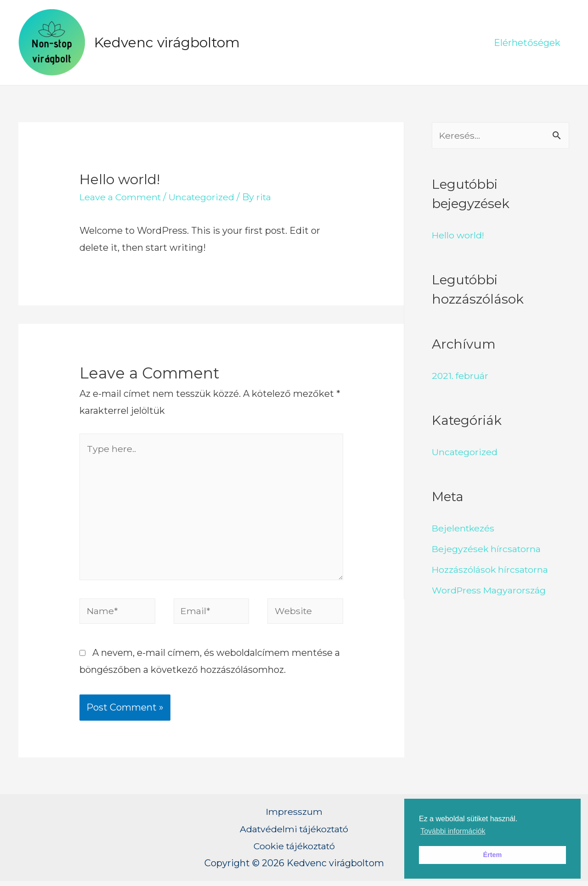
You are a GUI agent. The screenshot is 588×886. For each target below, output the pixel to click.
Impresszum (294, 817)
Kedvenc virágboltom (167, 42)
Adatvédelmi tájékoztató (294, 834)
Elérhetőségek (527, 43)
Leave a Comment (121, 197)
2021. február (461, 376)
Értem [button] (493, 855)
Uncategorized (204, 197)
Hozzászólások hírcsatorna (491, 570)
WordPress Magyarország (489, 590)
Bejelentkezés (464, 528)
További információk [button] (453, 831)
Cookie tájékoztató (294, 851)
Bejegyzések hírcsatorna (487, 549)
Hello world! (459, 235)
